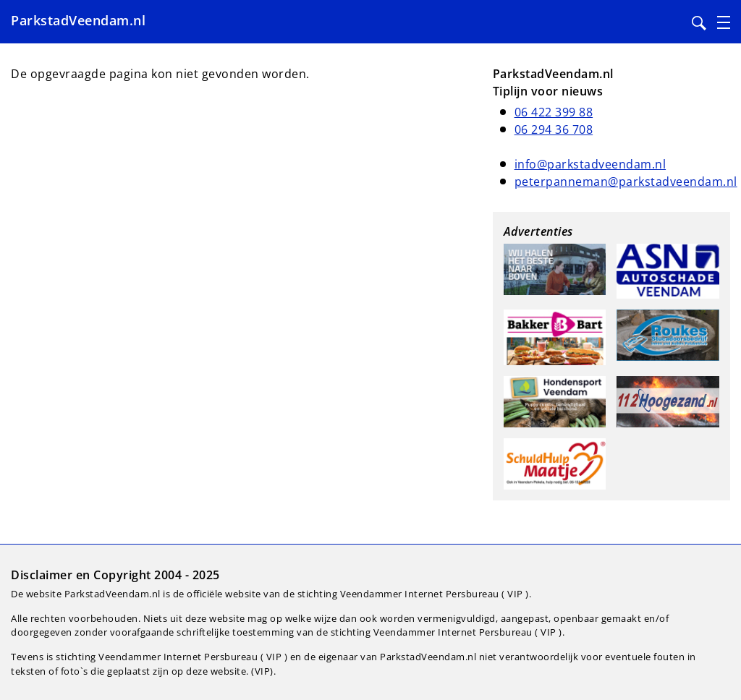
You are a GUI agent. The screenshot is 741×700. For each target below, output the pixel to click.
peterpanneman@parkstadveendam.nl (626, 182)
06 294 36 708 (554, 129)
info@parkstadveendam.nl (590, 164)
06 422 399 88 (554, 112)
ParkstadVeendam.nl (78, 20)
